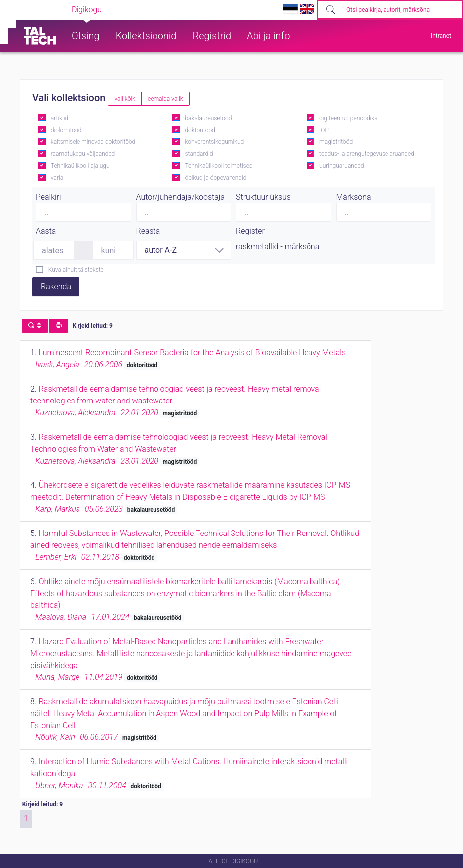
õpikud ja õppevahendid (216, 178)
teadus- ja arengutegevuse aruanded (367, 154)
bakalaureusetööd (208, 118)
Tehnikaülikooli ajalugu (80, 166)
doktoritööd (200, 130)
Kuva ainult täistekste (76, 270)
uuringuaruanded (342, 166)
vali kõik (125, 99)
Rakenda (56, 287)
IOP (324, 130)
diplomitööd (66, 130)
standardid (199, 154)
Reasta (148, 231)
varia (57, 178)
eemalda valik (165, 99)
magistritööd (336, 142)
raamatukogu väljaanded (83, 154)
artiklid (59, 118)
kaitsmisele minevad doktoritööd (93, 142)
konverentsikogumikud (214, 142)
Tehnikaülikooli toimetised (219, 166)
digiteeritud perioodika (348, 118)
